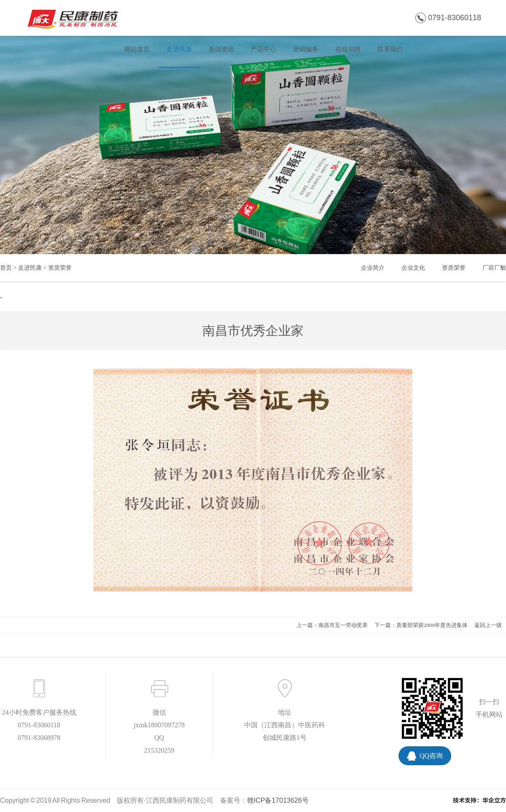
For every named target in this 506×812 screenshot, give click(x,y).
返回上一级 (488, 625)
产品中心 (264, 49)
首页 (6, 268)
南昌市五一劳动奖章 (343, 625)
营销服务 (306, 49)
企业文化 (413, 268)
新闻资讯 (221, 49)
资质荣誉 (60, 268)
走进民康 (179, 49)
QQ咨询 (431, 756)
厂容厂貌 (494, 268)
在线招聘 (348, 49)
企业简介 (373, 268)
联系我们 (390, 49)
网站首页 (137, 49)
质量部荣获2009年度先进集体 (432, 625)
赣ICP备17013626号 (278, 800)
